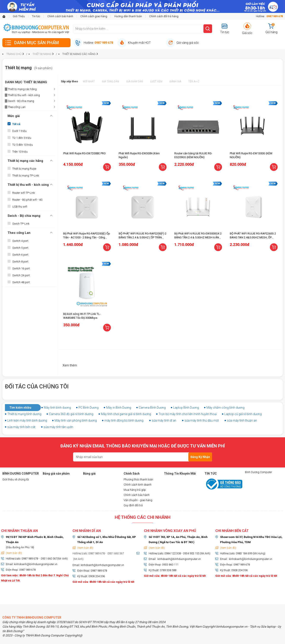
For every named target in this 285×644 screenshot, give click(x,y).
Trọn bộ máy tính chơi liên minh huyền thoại (188, 414)
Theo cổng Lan (15, 107)
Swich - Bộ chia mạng (20, 101)
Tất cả (16, 124)
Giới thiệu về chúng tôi (16, 479)
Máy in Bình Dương (119, 408)
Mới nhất (89, 81)
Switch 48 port (21, 282)
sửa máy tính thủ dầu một (202, 420)
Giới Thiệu (19, 16)
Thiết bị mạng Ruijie (24, 169)
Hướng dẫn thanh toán (128, 16)
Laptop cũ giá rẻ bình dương (243, 414)
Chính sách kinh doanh (138, 485)
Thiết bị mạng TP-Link (26, 176)
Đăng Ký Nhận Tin (200, 458)
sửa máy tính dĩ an (164, 420)
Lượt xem (156, 81)
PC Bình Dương (89, 408)
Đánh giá (175, 81)
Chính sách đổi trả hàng (164, 16)
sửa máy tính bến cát (21, 427)
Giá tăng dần (110, 81)
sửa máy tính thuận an (242, 420)
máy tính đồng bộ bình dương (124, 420)
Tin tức (36, 16)
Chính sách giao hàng (94, 16)
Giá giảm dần (135, 81)
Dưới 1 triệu (19, 131)
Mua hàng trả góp (135, 490)
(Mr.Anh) (78, 559)
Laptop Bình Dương (186, 408)
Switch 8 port (20, 262)
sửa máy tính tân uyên (58, 427)
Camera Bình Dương (152, 408)
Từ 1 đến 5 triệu (22, 138)
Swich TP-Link (21, 224)
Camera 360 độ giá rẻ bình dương (71, 414)
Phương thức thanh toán (138, 479)
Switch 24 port (21, 275)
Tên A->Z (194, 81)
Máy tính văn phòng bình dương (76, 420)
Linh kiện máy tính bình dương (27, 420)
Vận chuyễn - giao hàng (138, 500)
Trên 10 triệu (20, 152)
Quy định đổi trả (133, 505)
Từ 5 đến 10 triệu (23, 145)
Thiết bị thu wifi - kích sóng (22, 95)
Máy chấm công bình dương (225, 408)
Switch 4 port (20, 241)
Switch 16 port (21, 268)
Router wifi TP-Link (24, 193)
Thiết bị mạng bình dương (24, 414)
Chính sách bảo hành (60, 16)
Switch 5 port (20, 248)
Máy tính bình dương (57, 408)
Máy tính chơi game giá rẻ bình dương (126, 414)
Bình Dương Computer (258, 472)
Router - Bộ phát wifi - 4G (27, 200)
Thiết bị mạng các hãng (21, 89)
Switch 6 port (20, 255)
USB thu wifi (20, 207)
